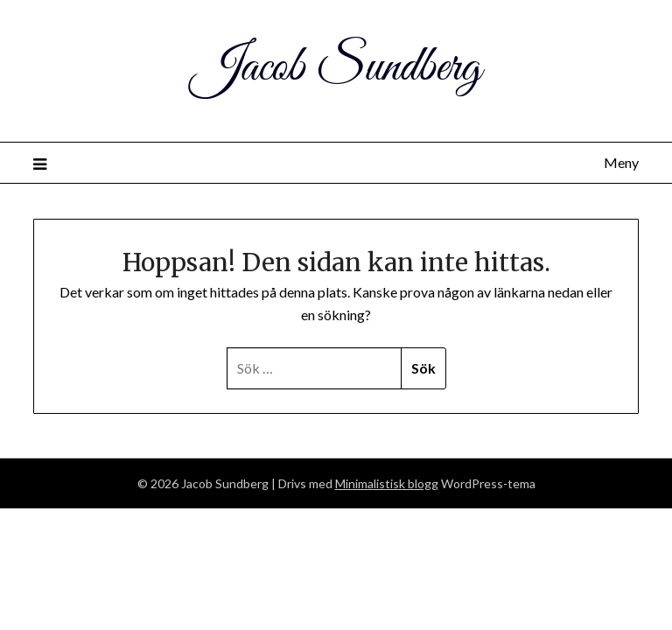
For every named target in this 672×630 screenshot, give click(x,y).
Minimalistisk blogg (387, 483)
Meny (621, 162)
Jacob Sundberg (336, 68)
